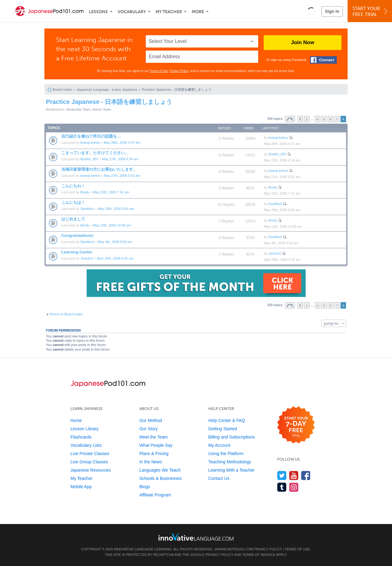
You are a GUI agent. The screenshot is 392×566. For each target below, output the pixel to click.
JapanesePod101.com (234, 549)
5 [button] (324, 119)
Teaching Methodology (230, 462)
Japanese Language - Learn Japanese (107, 89)
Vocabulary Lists (86, 445)
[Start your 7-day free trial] (296, 425)
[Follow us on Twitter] (282, 475)
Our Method (151, 420)
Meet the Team (153, 437)
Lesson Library (85, 429)
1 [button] (307, 119)
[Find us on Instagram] (294, 487)
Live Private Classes (90, 454)
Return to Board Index (66, 314)
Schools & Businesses (161, 478)
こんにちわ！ (73, 186)
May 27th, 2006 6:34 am (120, 159)
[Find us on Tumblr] (282, 487)
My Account (219, 445)
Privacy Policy (179, 71)
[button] (311, 11)
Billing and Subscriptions (232, 437)
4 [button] (318, 119)
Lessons (98, 12)
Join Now (303, 42)
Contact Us (219, 478)
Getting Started (223, 429)
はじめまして (73, 219)
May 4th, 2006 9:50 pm (115, 242)
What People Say (156, 445)
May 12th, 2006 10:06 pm (112, 225)
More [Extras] (198, 12)
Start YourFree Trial (371, 11)
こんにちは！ (73, 202)
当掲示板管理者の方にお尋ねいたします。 (99, 169)
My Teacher (169, 12)
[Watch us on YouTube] (294, 475)
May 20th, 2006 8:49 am (116, 209)
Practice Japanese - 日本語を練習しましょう (177, 89)
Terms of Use (159, 71)
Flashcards (81, 437)
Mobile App (81, 487)
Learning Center (77, 252)
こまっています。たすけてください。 (95, 153)
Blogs (145, 487)
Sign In (332, 11)
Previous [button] (300, 119)
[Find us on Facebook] (306, 475)
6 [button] (330, 119)
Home (76, 420)
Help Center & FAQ (227, 420)
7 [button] (337, 119)
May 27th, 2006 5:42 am (122, 176)
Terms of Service (259, 555)
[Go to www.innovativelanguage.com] (196, 537)
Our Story (149, 429)
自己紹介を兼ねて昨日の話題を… (91, 136)
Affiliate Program (155, 495)
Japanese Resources (91, 470)
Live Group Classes (89, 462)
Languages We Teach (160, 470)
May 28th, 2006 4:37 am (122, 142)
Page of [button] (290, 119)
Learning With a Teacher (232, 470)
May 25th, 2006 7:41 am (111, 192)
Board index (62, 89)
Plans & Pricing (154, 454)
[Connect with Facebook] (323, 60)
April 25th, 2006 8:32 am (115, 258)
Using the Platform (226, 454)
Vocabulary (132, 12)
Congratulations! (77, 236)
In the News (151, 462)
